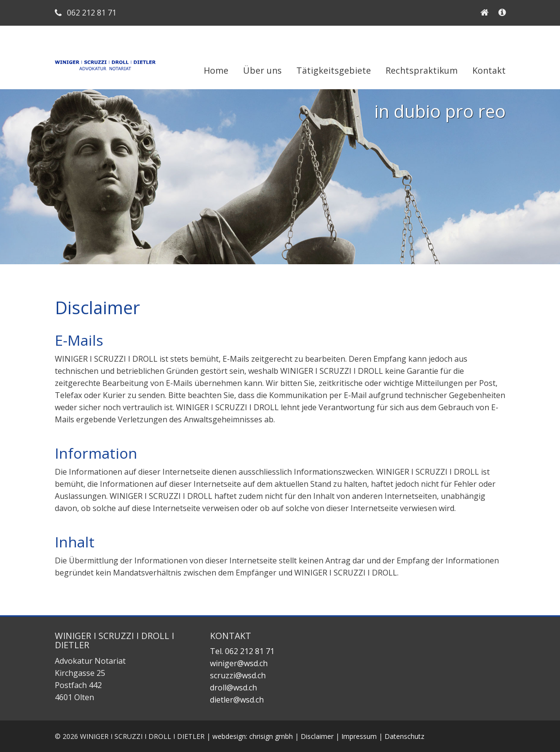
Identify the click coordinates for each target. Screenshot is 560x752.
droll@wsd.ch (233, 688)
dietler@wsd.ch (237, 700)
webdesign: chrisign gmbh (253, 736)
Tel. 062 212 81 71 (242, 651)
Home (216, 70)
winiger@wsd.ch (239, 663)
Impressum (359, 736)
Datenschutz (404, 736)
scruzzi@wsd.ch (238, 675)
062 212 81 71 (86, 13)
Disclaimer (317, 736)
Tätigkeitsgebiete (334, 70)
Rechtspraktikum (422, 70)
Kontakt (489, 70)
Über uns (262, 70)
